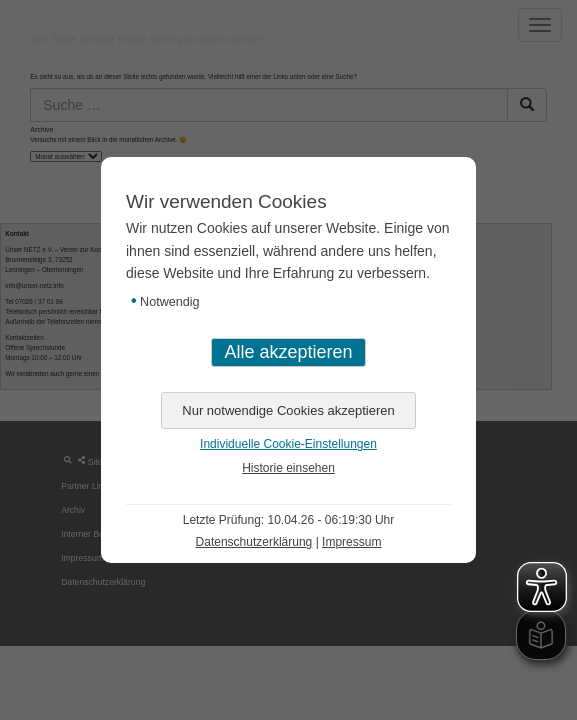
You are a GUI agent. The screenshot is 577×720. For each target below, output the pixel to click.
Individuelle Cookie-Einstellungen (288, 444)
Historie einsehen (288, 468)
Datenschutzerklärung (254, 542)
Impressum (351, 542)
